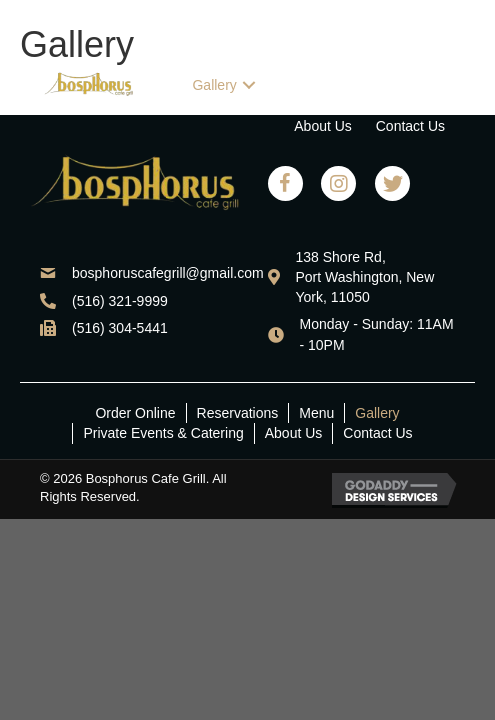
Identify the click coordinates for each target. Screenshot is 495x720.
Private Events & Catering (163, 433)
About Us (294, 433)
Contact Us (377, 433)
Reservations (238, 413)
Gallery (377, 413)
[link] (240, 45)
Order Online (135, 413)
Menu (316, 413)
